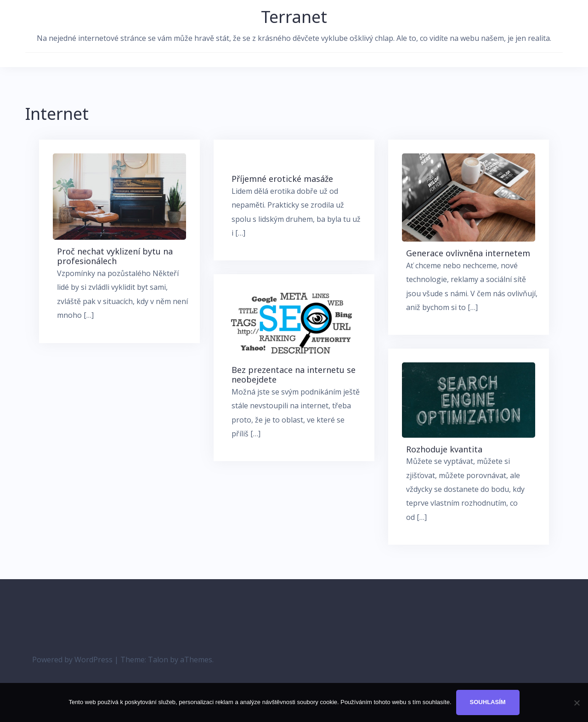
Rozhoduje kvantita (444, 449)
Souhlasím (488, 702)
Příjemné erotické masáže (282, 179)
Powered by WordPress (72, 660)
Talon (158, 660)
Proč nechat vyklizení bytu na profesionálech (115, 256)
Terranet (294, 17)
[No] (577, 703)
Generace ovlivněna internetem (468, 253)
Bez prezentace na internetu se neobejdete (294, 375)
